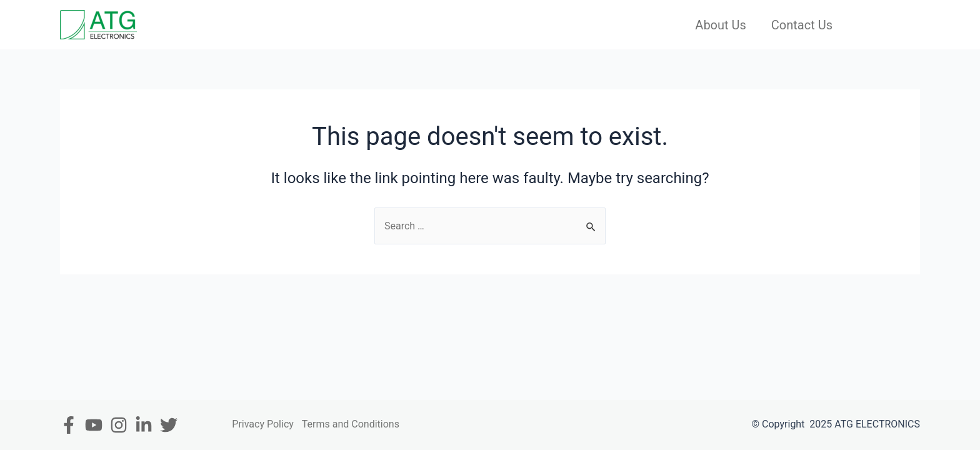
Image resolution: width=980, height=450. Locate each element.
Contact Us (802, 25)
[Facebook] (69, 425)
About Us (721, 25)
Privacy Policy (263, 424)
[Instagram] (119, 425)
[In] (144, 425)
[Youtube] (94, 425)
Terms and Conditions (351, 424)
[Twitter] (169, 425)
